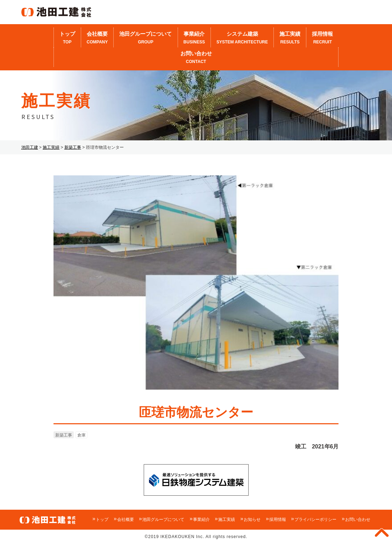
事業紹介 (194, 38)
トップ (67, 38)
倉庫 (81, 435)
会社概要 (97, 38)
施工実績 (290, 38)
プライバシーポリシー (315, 519)
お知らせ (252, 519)
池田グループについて (145, 38)
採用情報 (322, 38)
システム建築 (242, 38)
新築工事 (64, 435)
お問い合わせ (196, 58)
